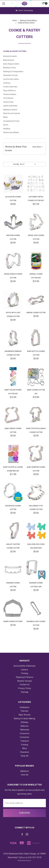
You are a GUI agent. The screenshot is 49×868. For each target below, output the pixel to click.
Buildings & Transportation (13, 71)
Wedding (7, 129)
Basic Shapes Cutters (11, 64)
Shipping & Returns (24, 677)
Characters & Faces (10, 75)
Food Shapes (8, 98)
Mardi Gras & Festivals (12, 113)
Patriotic (24, 711)
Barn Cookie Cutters (13, 621)
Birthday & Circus (10, 68)
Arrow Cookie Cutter (36, 313)
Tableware (25, 730)
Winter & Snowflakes (11, 132)
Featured (25, 741)
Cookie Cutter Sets (10, 87)
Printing (25, 673)
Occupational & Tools (11, 121)
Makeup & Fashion (10, 110)
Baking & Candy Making (24, 718)
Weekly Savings (25, 681)
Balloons (24, 726)
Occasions (25, 733)
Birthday (24, 722)
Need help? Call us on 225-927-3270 (25, 857)
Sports (6, 125)
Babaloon (24, 771)
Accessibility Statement (24, 666)
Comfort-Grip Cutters (11, 79)
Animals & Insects (10, 56)
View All (24, 775)
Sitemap (25, 692)
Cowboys (7, 83)
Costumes (25, 737)
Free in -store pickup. (24, 10)
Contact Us (25, 685)
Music (5, 117)
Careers (24, 670)
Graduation (25, 707)
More (24, 748)
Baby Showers (9, 60)
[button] (24, 149)
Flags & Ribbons (9, 91)
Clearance (24, 752)
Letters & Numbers (10, 106)
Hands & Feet (8, 102)
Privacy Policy (25, 688)
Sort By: (16, 164)
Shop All (25, 756)
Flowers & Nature (10, 94)
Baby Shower (25, 715)
